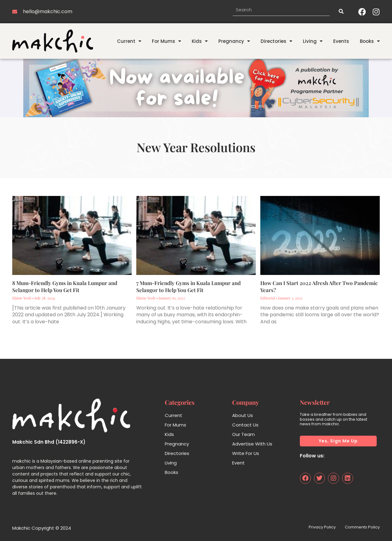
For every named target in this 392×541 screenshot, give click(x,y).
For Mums (166, 41)
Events (341, 41)
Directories (276, 41)
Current (129, 41)
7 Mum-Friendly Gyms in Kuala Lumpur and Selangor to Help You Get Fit (188, 287)
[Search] (341, 12)
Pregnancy (234, 41)
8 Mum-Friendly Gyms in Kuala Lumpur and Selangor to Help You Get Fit (65, 287)
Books (370, 41)
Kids (200, 41)
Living (313, 41)
